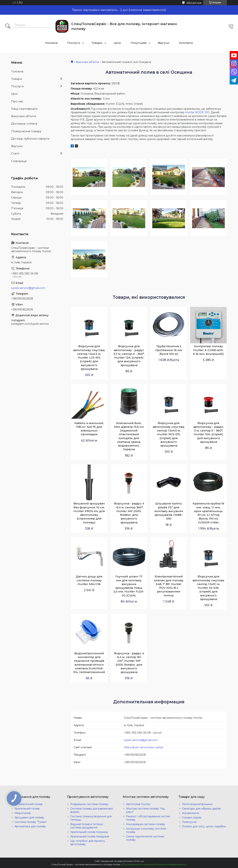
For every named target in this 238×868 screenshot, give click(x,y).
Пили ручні (189, 822)
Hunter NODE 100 (197, 112)
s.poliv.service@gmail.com (141, 740)
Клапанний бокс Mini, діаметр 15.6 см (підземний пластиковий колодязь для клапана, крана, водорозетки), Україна (129, 436)
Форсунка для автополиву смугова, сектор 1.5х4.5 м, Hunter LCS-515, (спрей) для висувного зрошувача (89, 358)
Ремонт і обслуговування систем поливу (148, 818)
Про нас (17, 101)
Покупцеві (139, 43)
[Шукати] (8, 26)
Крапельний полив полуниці (89, 832)
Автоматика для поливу (30, 826)
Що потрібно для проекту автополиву (88, 843)
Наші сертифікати (24, 109)
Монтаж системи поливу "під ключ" (145, 810)
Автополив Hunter (138, 804)
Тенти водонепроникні (197, 804)
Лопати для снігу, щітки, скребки (204, 826)
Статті (15, 153)
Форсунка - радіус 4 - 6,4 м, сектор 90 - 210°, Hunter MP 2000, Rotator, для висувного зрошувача (129, 663)
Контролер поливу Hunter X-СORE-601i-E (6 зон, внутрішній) (208, 350)
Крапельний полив (27, 809)
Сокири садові (192, 817)
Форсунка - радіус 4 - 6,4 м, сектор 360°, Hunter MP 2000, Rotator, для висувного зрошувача (129, 513)
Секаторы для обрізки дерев (201, 809)
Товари (97, 43)
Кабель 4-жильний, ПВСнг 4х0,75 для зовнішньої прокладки (89, 429)
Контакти (186, 43)
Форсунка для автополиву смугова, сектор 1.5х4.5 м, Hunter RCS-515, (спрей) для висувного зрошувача (169, 434)
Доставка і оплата (24, 124)
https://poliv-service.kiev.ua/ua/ (144, 747)
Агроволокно (191, 813)
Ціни (117, 43)
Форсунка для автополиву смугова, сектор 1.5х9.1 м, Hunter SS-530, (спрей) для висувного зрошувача (208, 588)
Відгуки (164, 43)
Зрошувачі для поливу (29, 817)
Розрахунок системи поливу (89, 804)
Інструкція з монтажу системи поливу (146, 830)
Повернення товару (26, 131)
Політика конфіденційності (171, 864)
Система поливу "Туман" (31, 822)
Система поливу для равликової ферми (92, 810)
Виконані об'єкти (87, 62)
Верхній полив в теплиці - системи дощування (87, 826)
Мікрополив (22, 813)
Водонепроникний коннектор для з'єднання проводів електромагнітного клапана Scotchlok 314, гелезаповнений (89, 663)
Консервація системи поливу (145, 824)
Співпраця (19, 161)
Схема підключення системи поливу (145, 838)
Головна (51, 43)
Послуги (74, 43)
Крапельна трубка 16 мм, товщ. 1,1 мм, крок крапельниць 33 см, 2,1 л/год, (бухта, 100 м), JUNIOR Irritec (208, 513)
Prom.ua (139, 861)
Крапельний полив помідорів (90, 836)
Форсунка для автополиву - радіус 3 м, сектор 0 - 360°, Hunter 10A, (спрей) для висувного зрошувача (209, 432)
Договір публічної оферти (30, 139)
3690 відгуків (194, 3)
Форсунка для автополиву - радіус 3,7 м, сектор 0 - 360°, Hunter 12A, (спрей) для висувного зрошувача (129, 356)
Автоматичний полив (28, 804)
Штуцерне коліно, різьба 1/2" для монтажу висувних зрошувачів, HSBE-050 (169, 511)
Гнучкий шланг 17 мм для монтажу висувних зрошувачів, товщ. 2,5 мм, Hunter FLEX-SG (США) (129, 586)
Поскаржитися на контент (138, 864)
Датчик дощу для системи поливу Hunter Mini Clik (89, 580)
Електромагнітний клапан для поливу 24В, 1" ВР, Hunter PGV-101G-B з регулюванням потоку (169, 586)
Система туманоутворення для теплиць (91, 818)
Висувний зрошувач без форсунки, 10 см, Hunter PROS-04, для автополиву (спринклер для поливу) (89, 513)
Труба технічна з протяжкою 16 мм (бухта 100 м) (169, 350)
